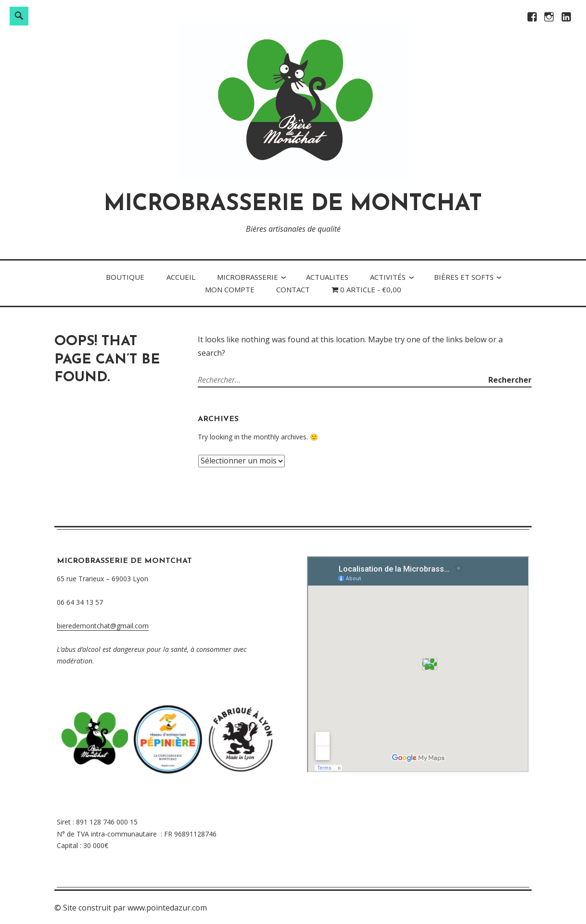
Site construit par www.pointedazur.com (135, 908)
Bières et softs (464, 277)
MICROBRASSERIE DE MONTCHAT (293, 205)
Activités (388, 277)
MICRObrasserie (248, 277)
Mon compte (230, 289)
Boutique (125, 277)
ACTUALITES (327, 277)
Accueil (181, 277)
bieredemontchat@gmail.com (103, 626)
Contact (293, 289)
